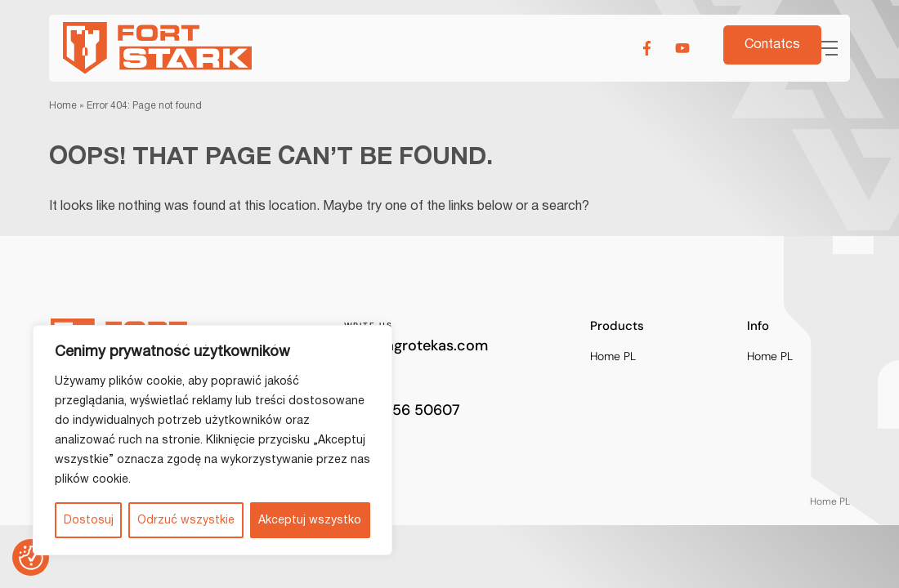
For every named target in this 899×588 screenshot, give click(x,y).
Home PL (613, 356)
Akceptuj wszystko (310, 520)
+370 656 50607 (402, 410)
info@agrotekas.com (416, 345)
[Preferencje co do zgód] (31, 558)
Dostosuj (89, 520)
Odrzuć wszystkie (186, 520)
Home (63, 106)
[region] (212, 440)
